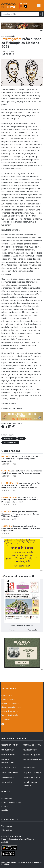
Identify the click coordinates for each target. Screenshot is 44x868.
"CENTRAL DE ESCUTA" (32, 745)
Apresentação (7, 695)
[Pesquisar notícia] (20, 14)
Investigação (9, 438)
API (21, 438)
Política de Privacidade (11, 711)
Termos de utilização (10, 715)
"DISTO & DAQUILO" (32, 755)
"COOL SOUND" (8, 750)
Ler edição (32, 630)
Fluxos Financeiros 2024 (11, 707)
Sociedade (11, 36)
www (12, 630)
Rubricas (5, 806)
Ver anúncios (7, 826)
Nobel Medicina (10, 442)
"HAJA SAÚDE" (7, 782)
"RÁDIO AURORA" (8, 755)
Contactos (5, 719)
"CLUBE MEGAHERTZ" (10, 772)
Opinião (5, 810)
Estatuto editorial (8, 699)
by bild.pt (5, 864)
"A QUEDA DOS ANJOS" (33, 772)
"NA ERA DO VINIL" (9, 768)
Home (4, 36)
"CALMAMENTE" (8, 777)
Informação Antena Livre (11, 802)
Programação (7, 798)
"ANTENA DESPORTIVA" (33, 760)
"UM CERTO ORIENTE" (32, 777)
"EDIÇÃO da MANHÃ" (10, 745)
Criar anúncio (7, 830)
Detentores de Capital (10, 703)
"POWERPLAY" (29, 768)
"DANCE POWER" (30, 750)
